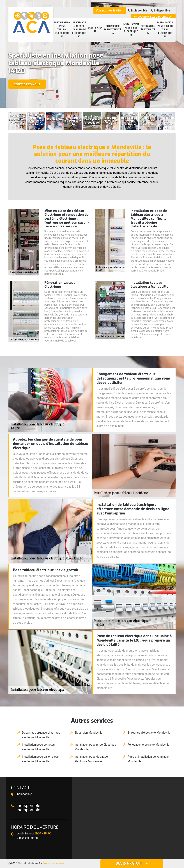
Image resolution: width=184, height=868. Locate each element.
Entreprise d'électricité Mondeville (149, 733)
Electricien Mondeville (88, 733)
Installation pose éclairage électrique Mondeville (91, 759)
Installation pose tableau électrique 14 (62, 30)
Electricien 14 (95, 30)
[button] (90, 104)
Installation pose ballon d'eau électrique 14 (165, 30)
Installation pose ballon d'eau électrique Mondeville (40, 759)
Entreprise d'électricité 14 (113, 30)
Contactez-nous (27, 84)
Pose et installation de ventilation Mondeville (148, 759)
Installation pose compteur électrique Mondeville (39, 747)
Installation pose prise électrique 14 (131, 30)
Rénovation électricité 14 (148, 30)
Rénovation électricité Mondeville (148, 745)
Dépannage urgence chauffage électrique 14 (79, 30)
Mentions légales (54, 863)
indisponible (138, 10)
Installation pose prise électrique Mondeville (95, 747)
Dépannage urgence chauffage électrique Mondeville (41, 735)
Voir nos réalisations (110, 10)
